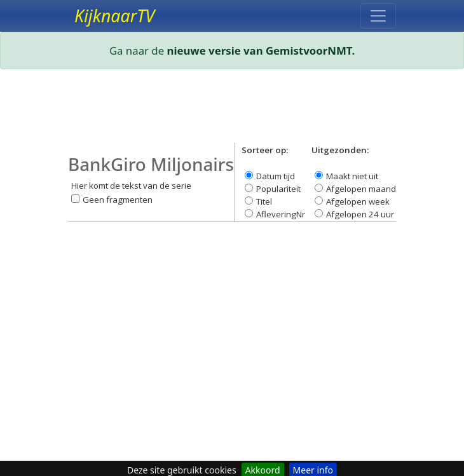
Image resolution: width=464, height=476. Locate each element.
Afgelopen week (358, 201)
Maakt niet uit (352, 176)
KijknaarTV (114, 16)
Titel (264, 201)
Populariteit (278, 189)
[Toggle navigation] (378, 16)
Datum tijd (276, 176)
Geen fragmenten (118, 200)
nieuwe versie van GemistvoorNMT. (261, 51)
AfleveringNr (281, 214)
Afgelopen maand (361, 189)
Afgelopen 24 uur (360, 214)
